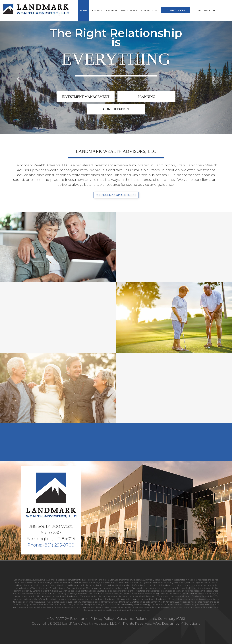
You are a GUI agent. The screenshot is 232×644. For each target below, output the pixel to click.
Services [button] (112, 11)
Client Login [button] (176, 10)
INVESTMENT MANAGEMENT (86, 97)
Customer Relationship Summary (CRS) (151, 619)
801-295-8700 (207, 11)
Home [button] (84, 11)
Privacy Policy (102, 619)
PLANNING (146, 97)
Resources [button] (129, 11)
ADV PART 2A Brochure (67, 619)
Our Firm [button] (97, 11)
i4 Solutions (190, 623)
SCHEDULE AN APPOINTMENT (116, 195)
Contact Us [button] (149, 11)
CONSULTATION (116, 109)
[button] (17, 78)
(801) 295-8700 (59, 545)
